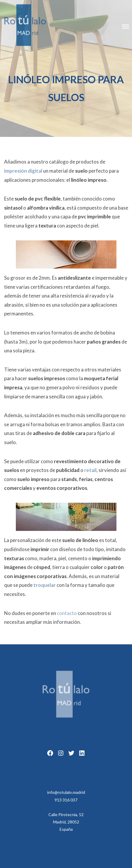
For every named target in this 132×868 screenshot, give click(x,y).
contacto (67, 613)
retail (90, 470)
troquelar (45, 585)
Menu (126, 27)
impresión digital (23, 171)
